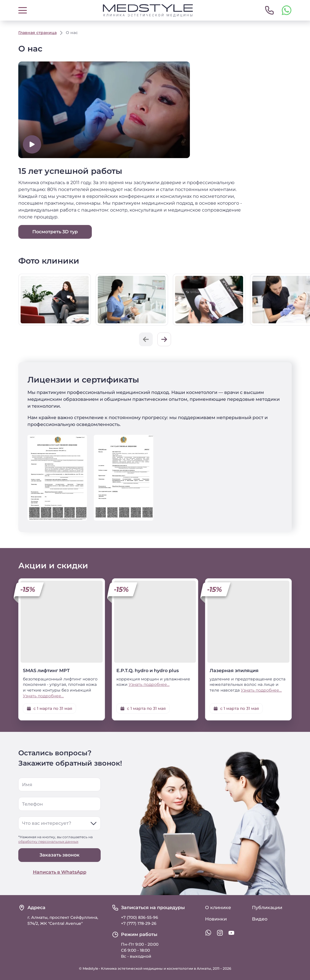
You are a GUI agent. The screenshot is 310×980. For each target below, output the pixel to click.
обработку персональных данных (48, 841)
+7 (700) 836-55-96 (140, 917)
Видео (260, 919)
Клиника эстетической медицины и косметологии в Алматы (156, 968)
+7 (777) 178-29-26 (139, 923)
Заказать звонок (59, 855)
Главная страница (37, 33)
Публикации (267, 908)
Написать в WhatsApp (60, 872)
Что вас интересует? (47, 823)
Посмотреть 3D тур (55, 232)
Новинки (216, 919)
